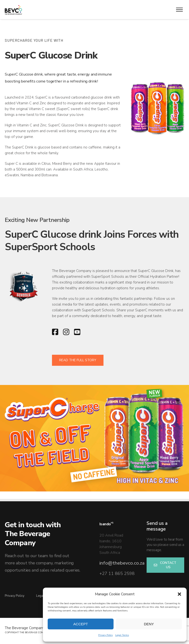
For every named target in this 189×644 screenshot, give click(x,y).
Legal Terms (122, 635)
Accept (81, 624)
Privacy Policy (106, 635)
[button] (179, 594)
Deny (149, 624)
